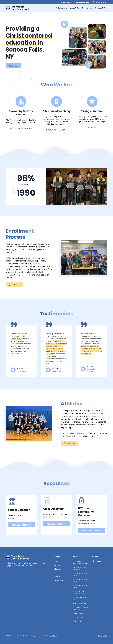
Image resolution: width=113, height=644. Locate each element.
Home (56, 561)
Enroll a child (66, 2)
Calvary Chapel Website (21, 128)
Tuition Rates (59, 581)
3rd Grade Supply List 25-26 (80, 587)
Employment (101, 2)
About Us (75, 8)
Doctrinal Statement (56, 130)
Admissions (62, 8)
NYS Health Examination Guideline (81, 562)
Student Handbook (79, 613)
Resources (87, 8)
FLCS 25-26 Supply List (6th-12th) (81, 608)
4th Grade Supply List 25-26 (80, 580)
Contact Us (100, 8)
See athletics (69, 443)
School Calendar (83, 2)
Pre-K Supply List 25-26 (80, 599)
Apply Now (13, 66)
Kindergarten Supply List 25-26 (80, 568)
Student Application (80, 604)
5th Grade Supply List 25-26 (80, 574)
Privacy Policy (103, 636)
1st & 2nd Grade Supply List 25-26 (79, 593)
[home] (17, 8)
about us (92, 127)
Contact (57, 577)
